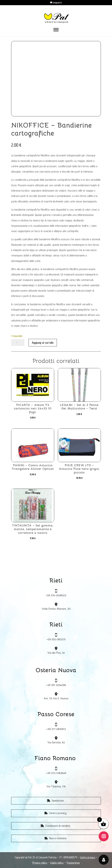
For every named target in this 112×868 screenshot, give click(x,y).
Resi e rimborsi (58, 838)
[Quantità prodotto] (18, 343)
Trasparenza (73, 863)
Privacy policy (40, 863)
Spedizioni (58, 801)
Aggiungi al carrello (43, 343)
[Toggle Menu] (56, 30)
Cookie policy (57, 863)
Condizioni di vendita (58, 826)
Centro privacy (58, 813)
